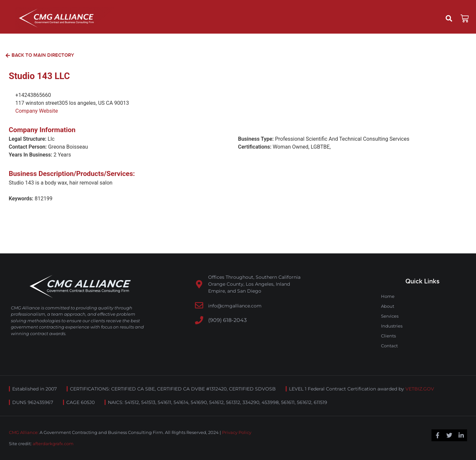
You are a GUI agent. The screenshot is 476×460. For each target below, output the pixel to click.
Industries (392, 326)
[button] (449, 18)
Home (388, 296)
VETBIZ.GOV (420, 389)
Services (390, 316)
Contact (389, 346)
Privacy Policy (237, 432)
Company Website (37, 111)
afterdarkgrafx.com (53, 444)
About (388, 306)
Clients (388, 336)
